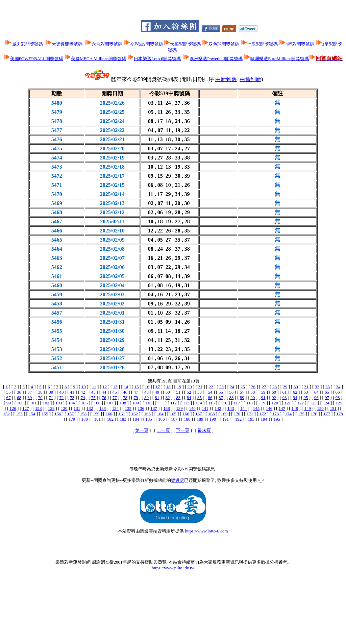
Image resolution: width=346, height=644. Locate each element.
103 (59, 403)
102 (46, 403)
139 (179, 408)
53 (200, 392)
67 (8, 398)
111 (161, 403)
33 (328, 387)
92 (274, 398)
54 (210, 392)
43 (93, 392)
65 (327, 392)
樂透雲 (178, 480)
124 (326, 403)
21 (200, 387)
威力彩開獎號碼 (28, 44)
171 (250, 414)
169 (224, 414)
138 (167, 408)
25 (243, 387)
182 (110, 419)
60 (274, 392)
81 (157, 398)
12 (105, 387)
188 (187, 419)
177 (327, 414)
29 (285, 387)
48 (146, 392)
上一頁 (163, 430)
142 (218, 408)
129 (51, 408)
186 (162, 419)
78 (125, 398)
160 (109, 414)
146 (269, 408)
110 (149, 403)
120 (275, 403)
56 (231, 392)
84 (189, 398)
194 (264, 419)
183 (123, 419)
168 (212, 414)
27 (264, 387)
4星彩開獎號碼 (300, 44)
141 (205, 408)
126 (13, 408)
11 (94, 387)
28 (275, 387)
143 (231, 408)
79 (136, 398)
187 (174, 419)
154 (32, 414)
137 (154, 408)
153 (19, 414)
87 (221, 398)
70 (40, 398)
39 (51, 392)
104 (72, 403)
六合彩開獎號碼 (107, 44)
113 (186, 403)
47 (136, 392)
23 (221, 387)
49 (157, 392)
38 (40, 392)
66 (338, 392)
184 (136, 419)
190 (213, 419)
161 (122, 414)
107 (110, 403)
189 (200, 419)
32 (317, 387)
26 (253, 387)
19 (179, 387)
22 (211, 387)
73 (72, 398)
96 (316, 398)
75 (93, 398)
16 (147, 387)
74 (83, 398)
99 (9, 403)
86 (210, 398)
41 (72, 392)
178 (340, 414)
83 (178, 398)
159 (96, 414)
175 (301, 414)
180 (85, 419)
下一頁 (183, 430)
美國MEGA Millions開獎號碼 (98, 59)
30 (296, 387)
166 (186, 414)
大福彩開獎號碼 (185, 44)
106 (97, 403)
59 (263, 392)
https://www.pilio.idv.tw (173, 568)
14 (126, 387)
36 (19, 392)
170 (237, 414)
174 (289, 414)
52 (189, 392)
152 (6, 414)
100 (20, 403)
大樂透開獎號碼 (67, 44)
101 (33, 403)
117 (237, 403)
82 (168, 398)
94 (295, 398)
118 (250, 403)
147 (282, 408)
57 (242, 392)
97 (327, 398)
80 (146, 398)
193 (251, 419)
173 (276, 414)
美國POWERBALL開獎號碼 (37, 59)
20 (190, 387)
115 (211, 403)
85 (200, 398)
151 (333, 408)
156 (58, 414)
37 (30, 392)
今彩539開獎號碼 (147, 44)
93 (284, 398)
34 (338, 387)
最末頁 (204, 430)
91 (263, 398)
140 (192, 408)
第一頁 (142, 430)
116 (224, 403)
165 (173, 414)
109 (136, 403)
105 (84, 403)
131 (77, 408)
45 (115, 392)
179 (72, 419)
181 (98, 419)
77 (115, 398)
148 (295, 408)
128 (39, 408)
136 (141, 408)
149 (307, 408)
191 (226, 419)
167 (199, 414)
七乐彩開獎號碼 (262, 44)
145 (256, 408)
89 (242, 398)
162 (134, 414)
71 (51, 398)
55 (221, 392)
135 (128, 408)
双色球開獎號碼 (224, 44)
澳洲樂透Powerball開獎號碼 (216, 59)
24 (232, 387)
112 (174, 403)
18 (168, 387)
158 (83, 414)
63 (306, 392)
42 (83, 392)
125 (339, 403)
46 (125, 392)
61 (284, 392)
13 (115, 387)
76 (104, 398)
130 (64, 408)
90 (253, 398)
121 (288, 403)
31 (306, 387)
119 (262, 403)
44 (104, 392)
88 (231, 398)
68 (19, 398)
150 (320, 408)
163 (147, 414)
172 (263, 414)
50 (168, 392)
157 (71, 414)
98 (338, 398)
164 (160, 414)
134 (116, 408)
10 (84, 387)
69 (30, 398)
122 (300, 403)
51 (178, 392)
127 (26, 408)
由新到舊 (226, 79)
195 (277, 419)
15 (136, 387)
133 (103, 408)
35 (8, 392)
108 (123, 403)
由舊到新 (250, 79)
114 (199, 403)
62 (295, 392)
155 (45, 414)
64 (316, 392)
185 (149, 419)
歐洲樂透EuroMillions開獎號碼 (280, 59)
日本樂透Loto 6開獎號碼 (157, 59)
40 (62, 392)
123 (313, 403)
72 (62, 398)
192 (239, 419)
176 (314, 414)
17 (158, 387)
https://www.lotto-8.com (207, 531)
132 (90, 408)
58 (253, 392)
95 (306, 398)
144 (244, 408)
